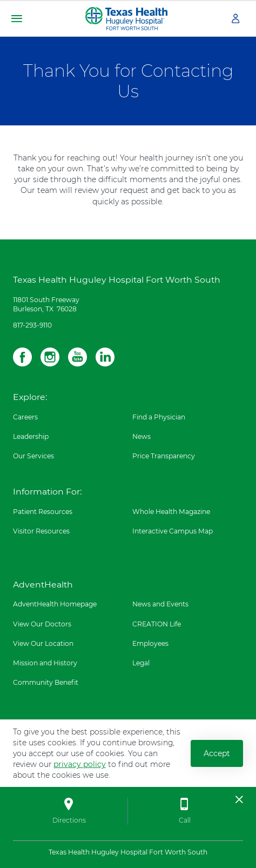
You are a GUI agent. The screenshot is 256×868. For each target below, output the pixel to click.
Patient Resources (43, 512)
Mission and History (45, 663)
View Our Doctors (42, 624)
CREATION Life (157, 624)
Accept (217, 753)
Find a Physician (159, 417)
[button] (16, 19)
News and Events (160, 604)
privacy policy (80, 764)
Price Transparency (164, 456)
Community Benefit (46, 682)
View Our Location (43, 643)
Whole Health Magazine (171, 512)
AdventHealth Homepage (55, 604)
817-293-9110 (32, 325)
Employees (150, 643)
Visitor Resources (41, 531)
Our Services (33, 456)
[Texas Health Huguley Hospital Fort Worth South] (126, 18)
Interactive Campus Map (173, 531)
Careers (25, 417)
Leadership (31, 436)
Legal (141, 663)
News (142, 436)
